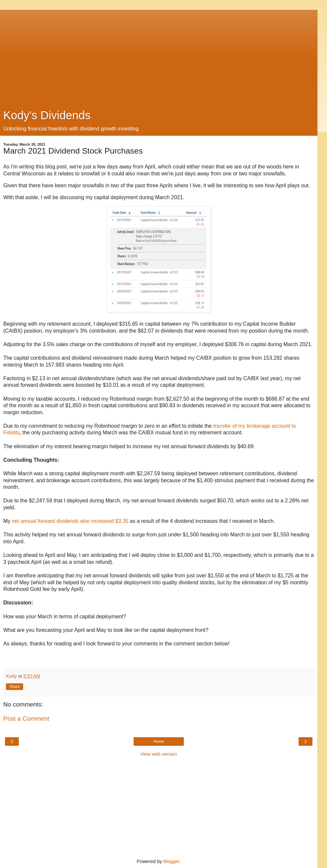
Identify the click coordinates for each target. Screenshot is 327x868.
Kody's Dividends (47, 115)
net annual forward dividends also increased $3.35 (70, 521)
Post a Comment (26, 719)
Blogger (171, 861)
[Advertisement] (159, 56)
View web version (159, 754)
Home (159, 741)
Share (15, 687)
